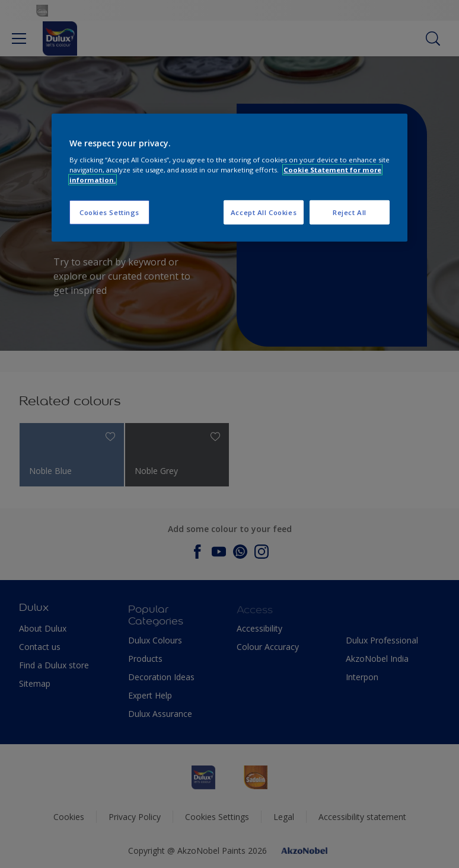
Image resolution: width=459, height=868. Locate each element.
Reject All (350, 212)
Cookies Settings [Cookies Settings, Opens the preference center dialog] (109, 212)
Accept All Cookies (264, 212)
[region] (230, 178)
